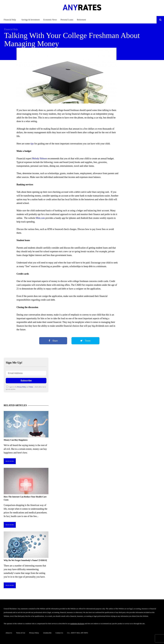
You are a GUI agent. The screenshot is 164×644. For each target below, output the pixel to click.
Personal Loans (67, 20)
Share (53, 341)
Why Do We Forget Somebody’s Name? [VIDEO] (25, 560)
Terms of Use (21, 633)
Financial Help (10, 20)
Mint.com (40, 218)
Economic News (50, 20)
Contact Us (59, 633)
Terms (31, 387)
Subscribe (26, 381)
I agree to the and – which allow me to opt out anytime (26, 388)
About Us (9, 633)
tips (32, 144)
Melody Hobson (40, 158)
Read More (10, 461)
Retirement (81, 20)
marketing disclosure (77, 624)
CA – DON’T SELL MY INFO (78, 633)
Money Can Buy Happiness (16, 440)
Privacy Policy (22, 387)
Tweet (85, 341)
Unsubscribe (47, 633)
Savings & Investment (30, 20)
